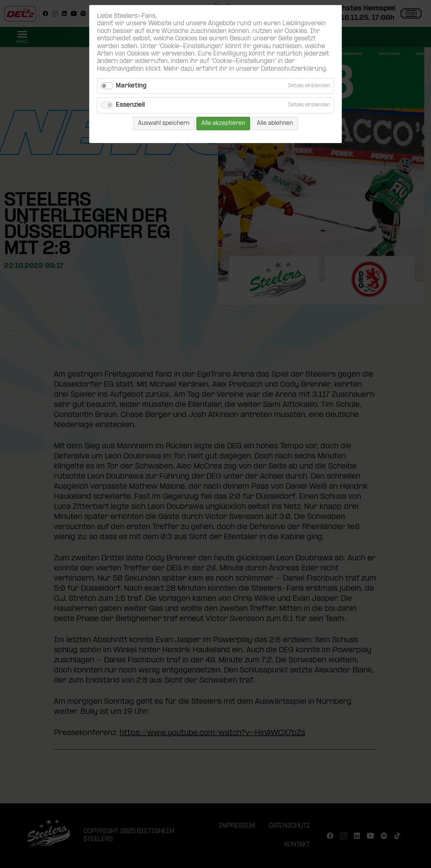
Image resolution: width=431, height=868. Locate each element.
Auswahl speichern (164, 123)
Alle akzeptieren (223, 123)
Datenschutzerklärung (293, 69)
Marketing (131, 86)
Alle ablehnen (275, 123)
